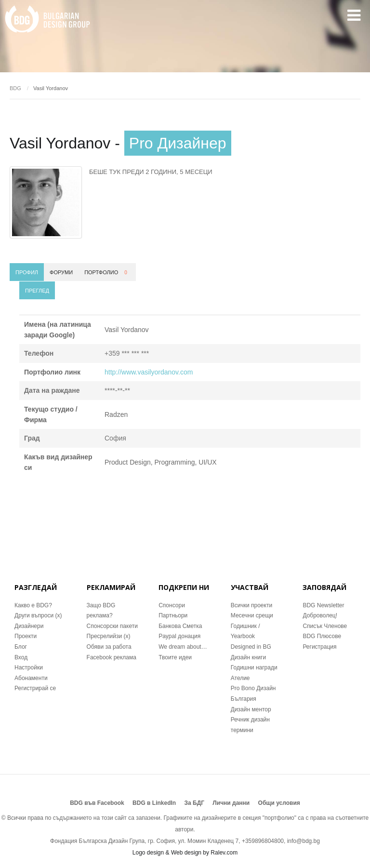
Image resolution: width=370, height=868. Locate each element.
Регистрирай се (35, 688)
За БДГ (195, 803)
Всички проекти (251, 605)
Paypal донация (179, 636)
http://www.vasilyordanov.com (149, 372)
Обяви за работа (109, 647)
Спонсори (172, 605)
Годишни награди (254, 668)
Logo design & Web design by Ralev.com (185, 853)
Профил (27, 272)
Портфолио (107, 273)
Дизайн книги (248, 657)
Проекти (26, 636)
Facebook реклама (112, 657)
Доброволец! (320, 615)
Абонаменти (31, 678)
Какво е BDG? (33, 605)
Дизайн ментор (251, 709)
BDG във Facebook (97, 803)
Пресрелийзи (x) (109, 636)
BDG (15, 88)
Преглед (37, 291)
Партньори (173, 615)
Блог (21, 647)
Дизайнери (29, 626)
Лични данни (231, 803)
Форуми (61, 272)
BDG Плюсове (322, 636)
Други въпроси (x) (38, 615)
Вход (21, 657)
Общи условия (279, 803)
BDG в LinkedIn (154, 803)
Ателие (240, 678)
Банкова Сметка (180, 626)
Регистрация (319, 647)
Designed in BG (251, 647)
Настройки (29, 668)
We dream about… (183, 647)
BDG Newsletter (323, 605)
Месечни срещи (252, 615)
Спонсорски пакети (112, 626)
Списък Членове (325, 626)
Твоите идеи (175, 657)
